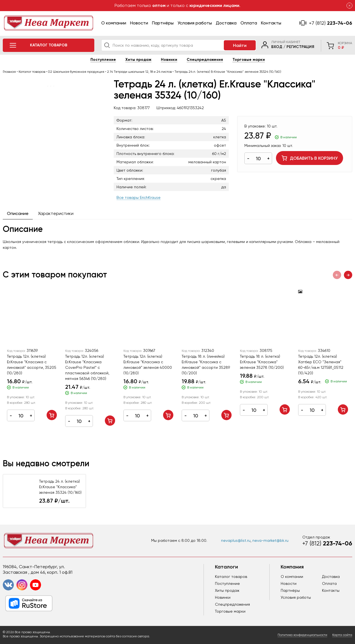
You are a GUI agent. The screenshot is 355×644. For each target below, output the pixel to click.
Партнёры (163, 23)
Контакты (271, 23)
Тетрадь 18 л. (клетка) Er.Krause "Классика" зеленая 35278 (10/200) (262, 362)
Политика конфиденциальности (302, 635)
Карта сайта (342, 635)
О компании (114, 23)
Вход (277, 47)
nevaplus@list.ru (236, 540)
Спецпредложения (205, 60)
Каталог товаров (231, 577)
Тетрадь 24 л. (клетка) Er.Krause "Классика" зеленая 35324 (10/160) (60, 487)
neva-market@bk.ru (270, 540)
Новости (139, 23)
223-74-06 (331, 23)
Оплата (249, 23)
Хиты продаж (138, 60)
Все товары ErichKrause (139, 197)
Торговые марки (249, 60)
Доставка (226, 23)
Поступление (103, 60)
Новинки (169, 60)
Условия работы (195, 23)
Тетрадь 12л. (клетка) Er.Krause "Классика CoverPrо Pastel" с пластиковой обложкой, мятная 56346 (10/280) (87, 367)
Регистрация (300, 47)
